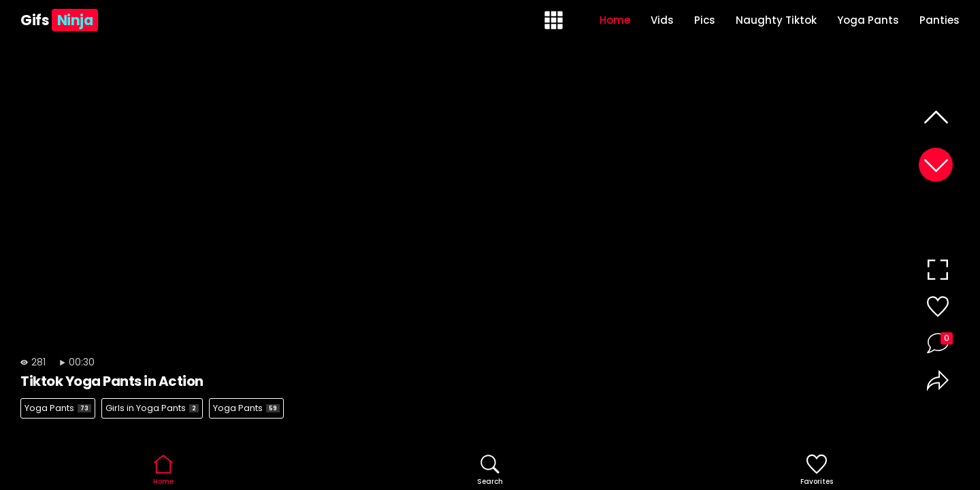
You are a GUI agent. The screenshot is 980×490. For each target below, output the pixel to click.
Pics (705, 20)
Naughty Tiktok (776, 20)
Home (615, 20)
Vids (662, 20)
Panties (940, 20)
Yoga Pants (868, 20)
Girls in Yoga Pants (152, 408)
